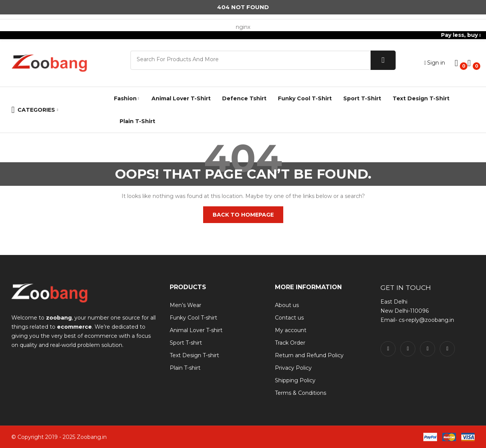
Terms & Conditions (301, 393)
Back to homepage (243, 215)
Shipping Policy (295, 380)
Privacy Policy (293, 368)
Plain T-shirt (185, 368)
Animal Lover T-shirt (196, 330)
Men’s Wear (185, 305)
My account (291, 330)
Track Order (290, 343)
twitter (408, 349)
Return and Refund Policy (309, 355)
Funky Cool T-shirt (193, 318)
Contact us (289, 318)
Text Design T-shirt (194, 355)
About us (287, 305)
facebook (388, 349)
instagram (428, 349)
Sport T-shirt (186, 343)
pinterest (447, 349)
